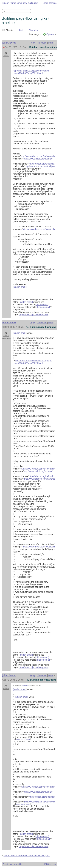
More (51, 43)
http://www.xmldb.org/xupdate (38, 159)
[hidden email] (20, 287)
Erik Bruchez (9, 323)
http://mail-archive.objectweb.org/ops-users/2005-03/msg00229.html (31, 72)
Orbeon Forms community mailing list (20, 3)
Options (50, 34)
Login (45, 3)
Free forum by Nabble (12, 864)
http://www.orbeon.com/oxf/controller (38, 156)
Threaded (34, 30)
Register (53, 3)
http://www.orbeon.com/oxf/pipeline (40, 229)
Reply (33, 43)
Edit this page (50, 864)
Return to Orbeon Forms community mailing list (27, 856)
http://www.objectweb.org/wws (34, 315)
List (21, 30)
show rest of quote (23, 739)
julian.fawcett (9, 43)
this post (24, 685)
